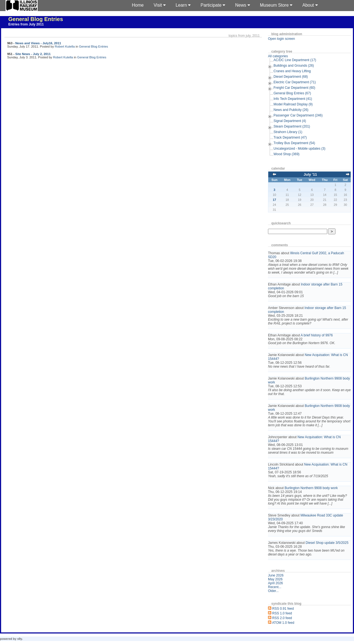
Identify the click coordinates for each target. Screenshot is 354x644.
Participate (213, 5)
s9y (19, 639)
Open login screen (281, 39)
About (310, 5)
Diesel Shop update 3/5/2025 (327, 543)
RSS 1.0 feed (282, 613)
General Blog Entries (36, 19)
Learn (183, 5)
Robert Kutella (65, 46)
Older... (273, 591)
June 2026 (276, 575)
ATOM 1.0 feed (283, 623)
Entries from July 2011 (26, 24)
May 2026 (275, 579)
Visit (159, 5)
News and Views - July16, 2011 (38, 43)
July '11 (310, 174)
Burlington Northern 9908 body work (311, 488)
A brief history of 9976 (317, 335)
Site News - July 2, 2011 (33, 54)
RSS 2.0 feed (282, 618)
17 (274, 200)
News (242, 5)
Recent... (275, 587)
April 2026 (275, 583)
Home (138, 5)
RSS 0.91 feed (283, 609)
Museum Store (276, 5)
